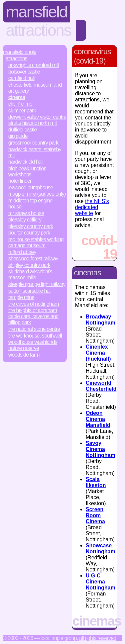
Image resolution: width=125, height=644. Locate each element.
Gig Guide (18, 136)
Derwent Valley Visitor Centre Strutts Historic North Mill (37, 120)
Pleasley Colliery (25, 220)
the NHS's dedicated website (92, 207)
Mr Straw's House (26, 213)
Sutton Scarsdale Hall (30, 291)
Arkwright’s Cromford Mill (34, 65)
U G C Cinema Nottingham (100, 582)
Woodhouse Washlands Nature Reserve (33, 345)
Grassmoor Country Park (33, 143)
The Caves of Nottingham (33, 304)
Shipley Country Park (29, 265)
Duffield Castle (23, 130)
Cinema (17, 97)
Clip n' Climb (20, 104)
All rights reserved (97, 638)
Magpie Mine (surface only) (37, 194)
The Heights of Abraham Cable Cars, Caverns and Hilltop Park (33, 316)
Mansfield (37, 12)
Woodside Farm (24, 355)
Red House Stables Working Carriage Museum (36, 242)
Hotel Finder (20, 181)
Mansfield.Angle (20, 52)
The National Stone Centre (34, 329)
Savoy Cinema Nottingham (100, 449)
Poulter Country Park (29, 233)
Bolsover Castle (24, 72)
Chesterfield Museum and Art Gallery (35, 88)
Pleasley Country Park (31, 226)
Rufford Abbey (22, 252)
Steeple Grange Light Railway (37, 284)
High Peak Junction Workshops (27, 171)
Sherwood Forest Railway (33, 258)
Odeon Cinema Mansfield (98, 419)
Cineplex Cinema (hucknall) (98, 353)
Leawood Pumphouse (31, 188)
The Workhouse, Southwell (35, 336)
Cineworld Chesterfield (101, 386)
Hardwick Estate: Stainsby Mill (35, 152)
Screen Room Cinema (95, 515)
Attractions (38, 30)
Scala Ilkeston (96, 482)
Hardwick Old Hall (26, 162)
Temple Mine (21, 297)
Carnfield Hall (21, 78)
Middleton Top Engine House (30, 204)
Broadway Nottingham (100, 320)
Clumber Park (22, 111)
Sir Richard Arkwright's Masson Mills (30, 274)
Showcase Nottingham (100, 548)
